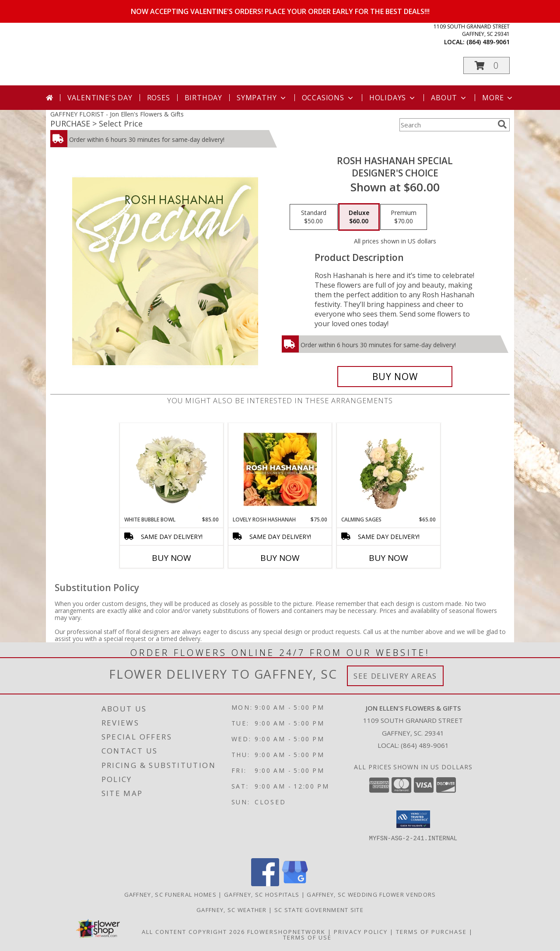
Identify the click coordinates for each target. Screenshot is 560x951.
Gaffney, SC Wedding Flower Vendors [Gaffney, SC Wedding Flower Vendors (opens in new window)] (371, 895)
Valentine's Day (100, 98)
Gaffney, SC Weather (232, 910)
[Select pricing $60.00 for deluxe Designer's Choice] (359, 217)
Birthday (203, 98)
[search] (502, 124)
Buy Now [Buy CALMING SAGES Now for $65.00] (388, 558)
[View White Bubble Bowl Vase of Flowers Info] (172, 469)
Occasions (328, 98)
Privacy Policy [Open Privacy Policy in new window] (361, 932)
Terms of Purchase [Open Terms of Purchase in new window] (431, 932)
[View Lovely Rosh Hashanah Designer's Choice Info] (280, 469)
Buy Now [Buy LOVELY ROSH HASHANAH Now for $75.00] (280, 558)
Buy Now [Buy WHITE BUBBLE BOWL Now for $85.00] (171, 558)
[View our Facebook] (265, 884)
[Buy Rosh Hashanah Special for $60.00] (395, 377)
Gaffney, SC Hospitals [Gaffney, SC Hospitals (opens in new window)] (262, 895)
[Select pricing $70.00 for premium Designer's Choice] (404, 217)
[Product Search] (447, 125)
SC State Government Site (319, 910)
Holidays (393, 98)
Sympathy (262, 98)
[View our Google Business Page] (295, 884)
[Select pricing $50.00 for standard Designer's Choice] (314, 217)
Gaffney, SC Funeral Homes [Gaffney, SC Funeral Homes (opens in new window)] (171, 895)
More (498, 98)
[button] (486, 65)
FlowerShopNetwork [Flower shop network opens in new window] (286, 932)
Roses (159, 98)
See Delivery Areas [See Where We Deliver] (395, 676)
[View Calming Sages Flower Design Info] (389, 469)
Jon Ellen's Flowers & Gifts (194, 54)
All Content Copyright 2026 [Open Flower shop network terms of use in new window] (193, 932)
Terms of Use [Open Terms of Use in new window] (307, 937)
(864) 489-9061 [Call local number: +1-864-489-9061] (488, 42)
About (449, 98)
